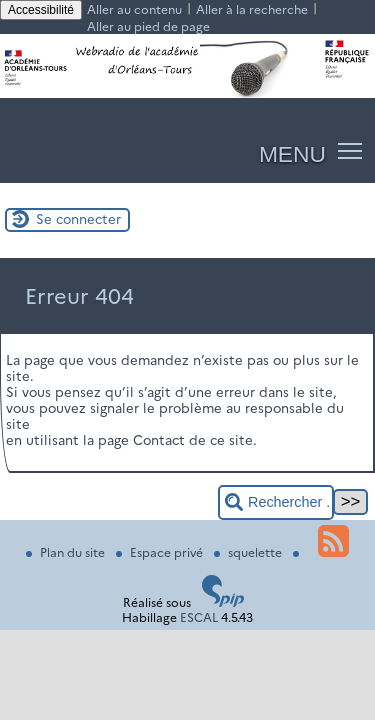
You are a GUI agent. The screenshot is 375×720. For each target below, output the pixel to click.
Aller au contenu (134, 9)
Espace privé (161, 552)
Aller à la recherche (252, 9)
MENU (292, 154)
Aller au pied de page (148, 26)
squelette (249, 552)
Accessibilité (41, 10)
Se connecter (78, 219)
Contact (159, 440)
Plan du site (67, 552)
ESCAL (199, 617)
